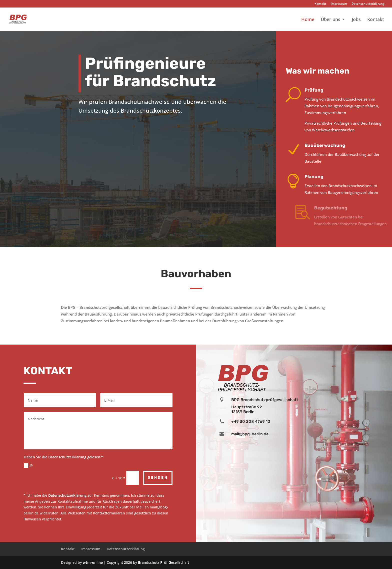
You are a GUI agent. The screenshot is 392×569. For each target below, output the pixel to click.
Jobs (356, 20)
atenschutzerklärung (69, 495)
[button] (11, 558)
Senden (158, 478)
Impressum (339, 4)
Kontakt (320, 4)
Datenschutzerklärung (368, 4)
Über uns (330, 20)
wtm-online (93, 562)
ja (28, 465)
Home (308, 20)
